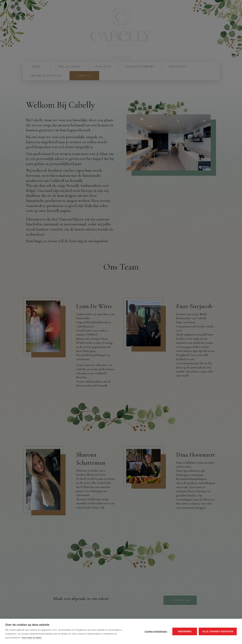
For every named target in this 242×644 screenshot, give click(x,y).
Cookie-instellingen (156, 631)
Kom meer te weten (32, 638)
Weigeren (185, 631)
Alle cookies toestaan (218, 631)
